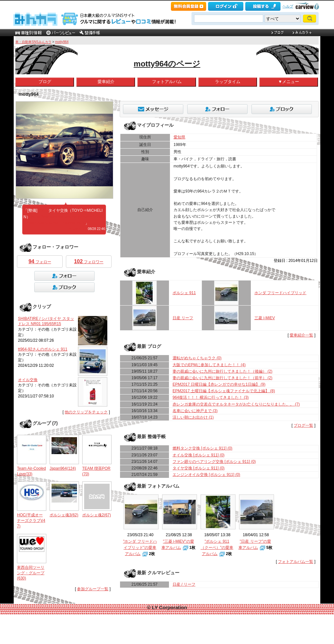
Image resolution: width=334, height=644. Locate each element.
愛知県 (179, 137)
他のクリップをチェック (86, 412)
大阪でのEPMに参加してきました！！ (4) (209, 365)
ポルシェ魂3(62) (64, 515)
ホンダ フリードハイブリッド (280, 293)
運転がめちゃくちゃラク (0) (197, 358)
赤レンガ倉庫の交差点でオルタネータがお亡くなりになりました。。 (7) (236, 404)
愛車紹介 (106, 82)
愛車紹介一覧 (301, 335)
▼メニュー (288, 82)
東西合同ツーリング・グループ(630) (31, 573)
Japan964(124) (63, 468)
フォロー (40, 261)
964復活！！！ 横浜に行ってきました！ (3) (211, 397)
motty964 (62, 42)
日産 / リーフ (184, 584)
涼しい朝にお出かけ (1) (193, 417)
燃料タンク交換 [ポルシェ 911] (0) (202, 448)
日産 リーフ (183, 318)
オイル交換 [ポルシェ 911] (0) (198, 455)
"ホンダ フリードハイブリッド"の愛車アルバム (140, 548)
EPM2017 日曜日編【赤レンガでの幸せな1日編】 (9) (219, 384)
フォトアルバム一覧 (296, 562)
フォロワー (89, 261)
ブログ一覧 (303, 425)
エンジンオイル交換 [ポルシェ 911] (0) (206, 475)
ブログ (45, 82)
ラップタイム (228, 82)
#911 (43, 210)
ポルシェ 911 (184, 293)
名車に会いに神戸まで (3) (195, 411)
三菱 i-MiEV (265, 318)
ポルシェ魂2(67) (97, 515)
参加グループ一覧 (93, 589)
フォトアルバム (167, 82)
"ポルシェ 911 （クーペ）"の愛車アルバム (217, 548)
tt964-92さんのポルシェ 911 (43, 349)
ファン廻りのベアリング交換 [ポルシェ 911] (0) (214, 462)
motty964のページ (167, 64)
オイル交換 (28, 380)
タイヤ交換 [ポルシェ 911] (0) (198, 468)
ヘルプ (288, 6)
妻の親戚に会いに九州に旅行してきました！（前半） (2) (222, 378)
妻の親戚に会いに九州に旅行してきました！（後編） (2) (222, 371)
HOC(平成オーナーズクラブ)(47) (31, 521)
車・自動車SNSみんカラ (33, 42)
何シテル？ (77, 229)
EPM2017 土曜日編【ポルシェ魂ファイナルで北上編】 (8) (224, 391)
